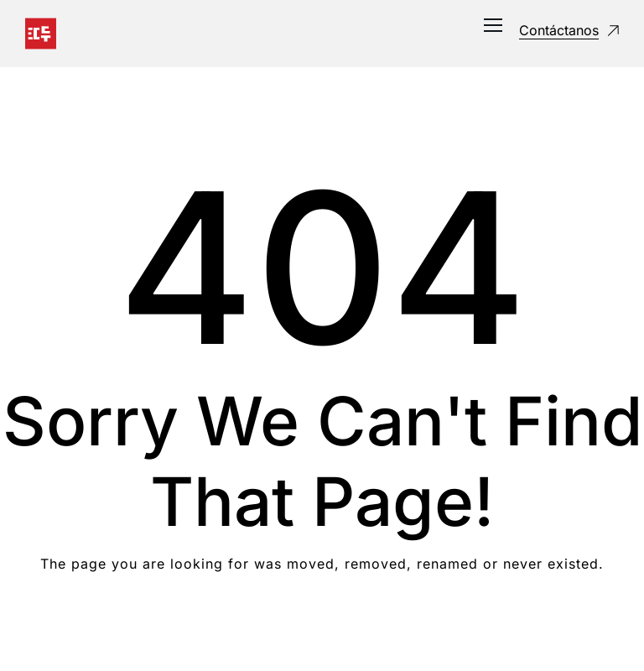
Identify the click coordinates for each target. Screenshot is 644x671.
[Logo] (41, 34)
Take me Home (322, 631)
